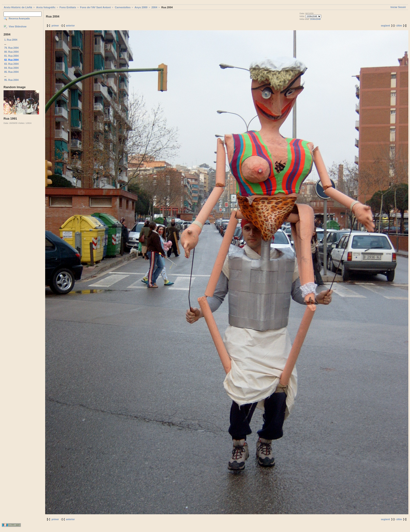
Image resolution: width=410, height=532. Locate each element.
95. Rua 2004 (11, 80)
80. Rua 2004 (11, 52)
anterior (70, 26)
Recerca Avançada (19, 19)
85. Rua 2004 (11, 72)
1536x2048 (315, 19)
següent (385, 26)
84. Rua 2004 (11, 68)
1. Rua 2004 (11, 40)
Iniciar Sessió (398, 7)
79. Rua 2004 (11, 48)
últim (399, 26)
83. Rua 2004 (11, 64)
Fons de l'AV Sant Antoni (96, 7)
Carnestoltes (123, 7)
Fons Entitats (68, 7)
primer (55, 26)
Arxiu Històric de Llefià (18, 7)
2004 (154, 7)
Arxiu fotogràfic (46, 7)
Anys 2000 (141, 7)
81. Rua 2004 (11, 56)
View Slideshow (18, 27)
